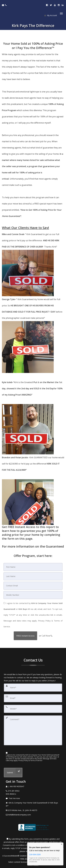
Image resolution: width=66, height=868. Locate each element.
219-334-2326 (35, 855)
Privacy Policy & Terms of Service (30, 760)
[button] (25, 636)
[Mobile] (33, 595)
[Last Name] (33, 576)
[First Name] (33, 567)
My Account (51, 15)
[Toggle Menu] (61, 13)
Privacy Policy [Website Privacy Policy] (44, 621)
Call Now (47, 636)
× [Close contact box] (62, 844)
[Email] (33, 586)
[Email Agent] (3, 5)
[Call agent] (6, 5)
